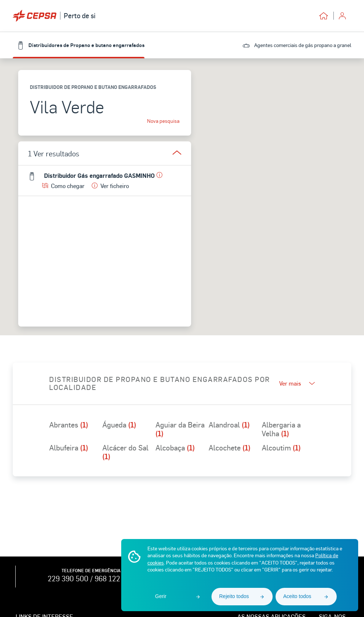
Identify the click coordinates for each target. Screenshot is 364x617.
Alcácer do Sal (125, 452)
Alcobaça (175, 448)
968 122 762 (114, 578)
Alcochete (230, 448)
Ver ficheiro (110, 186)
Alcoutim (281, 448)
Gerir (161, 596)
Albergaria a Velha (281, 429)
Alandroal (229, 425)
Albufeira (69, 448)
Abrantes (69, 425)
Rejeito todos (234, 596)
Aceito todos (297, 596)
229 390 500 (68, 578)
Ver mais (297, 383)
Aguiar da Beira (180, 429)
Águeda (119, 425)
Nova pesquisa (163, 121)
